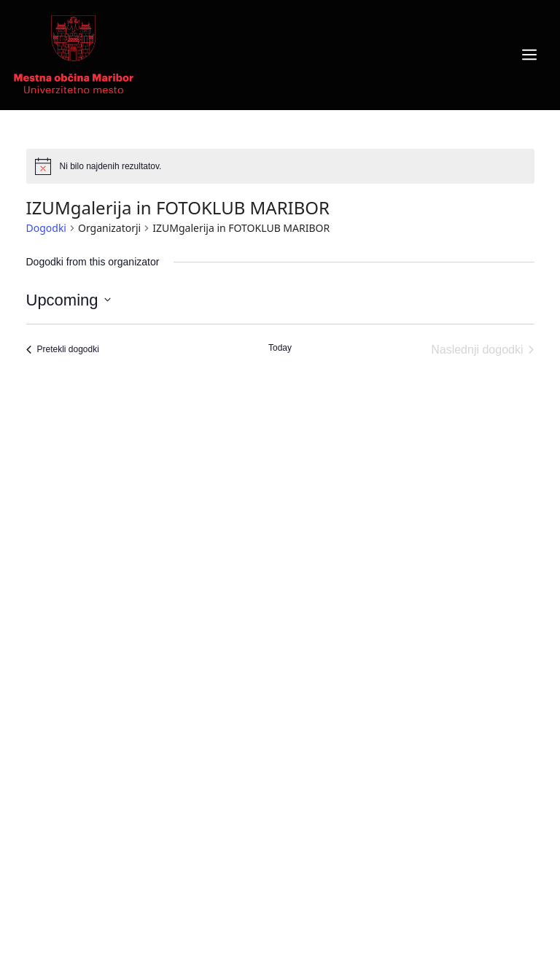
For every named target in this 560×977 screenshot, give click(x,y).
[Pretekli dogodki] (63, 350)
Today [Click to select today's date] (280, 348)
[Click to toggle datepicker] (69, 300)
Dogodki (46, 228)
